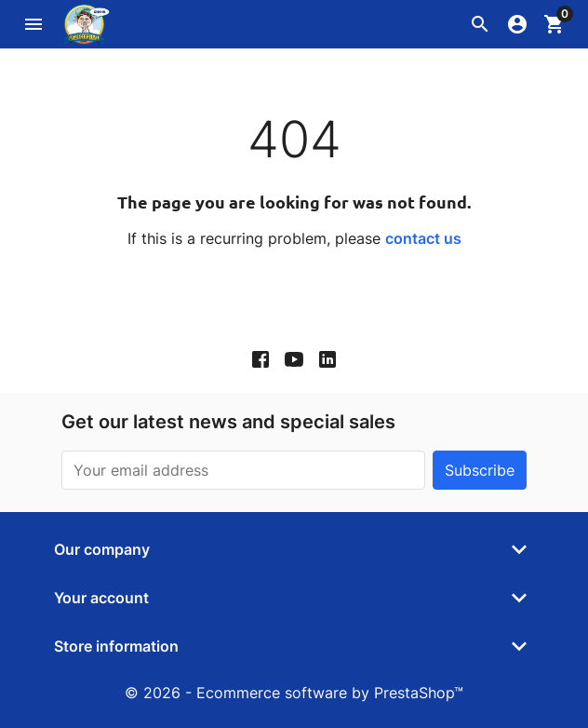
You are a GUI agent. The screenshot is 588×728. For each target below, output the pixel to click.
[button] (480, 24)
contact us (423, 238)
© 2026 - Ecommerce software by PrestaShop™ (294, 693)
